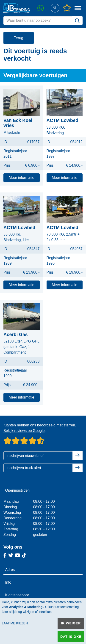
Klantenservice (17, 595)
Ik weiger (71, 623)
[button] (55, 8)
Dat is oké (71, 637)
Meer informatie (21, 178)
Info (8, 582)
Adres (10, 570)
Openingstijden (18, 490)
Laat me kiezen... (16, 623)
